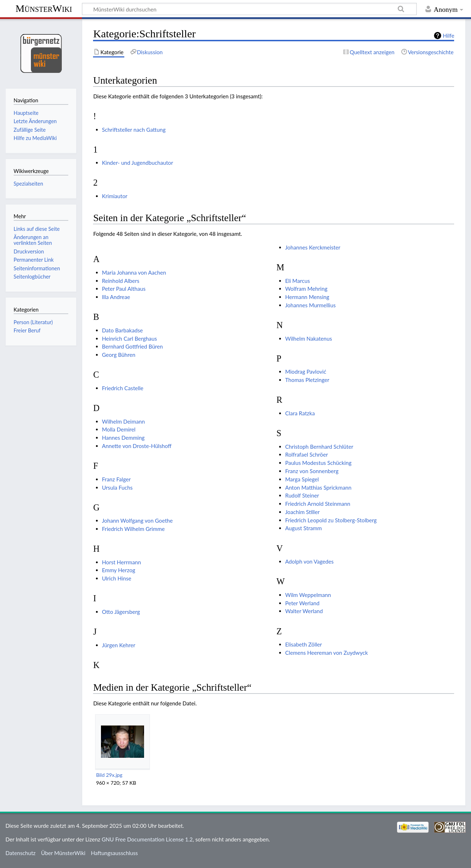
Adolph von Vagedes (310, 561)
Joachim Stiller (303, 512)
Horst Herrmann (122, 562)
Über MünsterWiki (63, 853)
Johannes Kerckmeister (313, 247)
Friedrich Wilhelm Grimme (133, 529)
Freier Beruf (27, 330)
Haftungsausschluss (114, 853)
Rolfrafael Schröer (307, 454)
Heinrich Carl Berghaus (130, 339)
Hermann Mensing (307, 297)
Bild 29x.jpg (109, 775)
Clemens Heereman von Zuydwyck (327, 653)
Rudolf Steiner (302, 495)
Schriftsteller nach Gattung (134, 130)
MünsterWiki (44, 8)
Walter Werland (304, 611)
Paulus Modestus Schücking (318, 463)
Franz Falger (116, 479)
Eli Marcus (298, 281)
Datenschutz (20, 853)
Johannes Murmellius (311, 305)
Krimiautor (115, 196)
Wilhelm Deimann (123, 421)
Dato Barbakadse (123, 330)
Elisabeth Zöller (304, 644)
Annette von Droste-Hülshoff (137, 446)
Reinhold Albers (121, 281)
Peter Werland (303, 603)
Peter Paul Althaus (124, 289)
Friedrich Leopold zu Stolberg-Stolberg (331, 520)
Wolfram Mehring (306, 289)
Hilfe (449, 36)
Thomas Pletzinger (307, 380)
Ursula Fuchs (117, 487)
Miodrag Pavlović (306, 372)
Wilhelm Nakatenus (309, 339)
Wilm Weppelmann (308, 595)
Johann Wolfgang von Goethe (137, 521)
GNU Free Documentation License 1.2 (147, 839)
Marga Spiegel (302, 479)
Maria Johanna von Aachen (134, 272)
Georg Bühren (119, 355)
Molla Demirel (119, 429)
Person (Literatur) (33, 322)
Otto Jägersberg (121, 612)
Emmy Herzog (119, 570)
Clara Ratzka (300, 413)
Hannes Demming (123, 438)
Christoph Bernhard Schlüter (319, 447)
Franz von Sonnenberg (312, 471)
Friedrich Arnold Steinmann (318, 504)
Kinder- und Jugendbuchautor (138, 163)
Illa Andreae (116, 297)
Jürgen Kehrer (119, 645)
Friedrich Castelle (123, 388)
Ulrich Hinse (117, 578)
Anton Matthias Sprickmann (318, 487)
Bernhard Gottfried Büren (133, 346)
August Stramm (304, 528)
